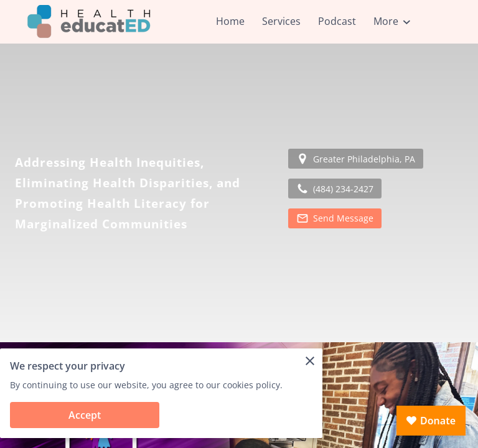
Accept (85, 415)
